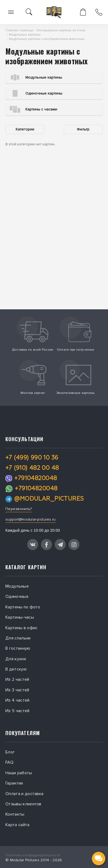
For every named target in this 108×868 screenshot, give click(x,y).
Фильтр (83, 129)
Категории (25, 129)
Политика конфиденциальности (33, 855)
